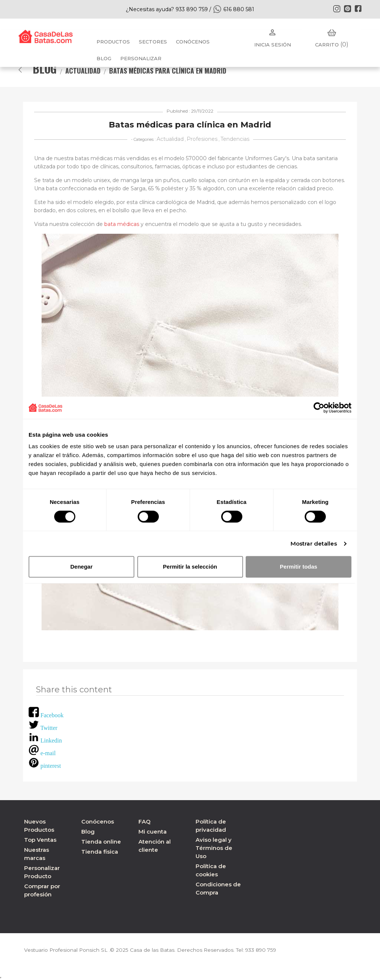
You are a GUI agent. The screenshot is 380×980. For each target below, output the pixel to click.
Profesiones (202, 139)
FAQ (145, 821)
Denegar (81, 567)
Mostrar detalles (314, 544)
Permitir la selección (190, 567)
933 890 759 (264, 950)
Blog (88, 832)
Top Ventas (40, 840)
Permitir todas (299, 567)
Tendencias (235, 139)
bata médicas (122, 224)
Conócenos (193, 42)
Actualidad (170, 139)
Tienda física (100, 852)
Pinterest (347, 9)
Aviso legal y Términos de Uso (214, 848)
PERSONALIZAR (141, 58)
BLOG (104, 58)
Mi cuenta (153, 832)
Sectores (153, 42)
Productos (113, 42)
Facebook (358, 9)
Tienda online (101, 842)
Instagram (337, 9)
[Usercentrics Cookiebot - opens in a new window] (319, 408)
